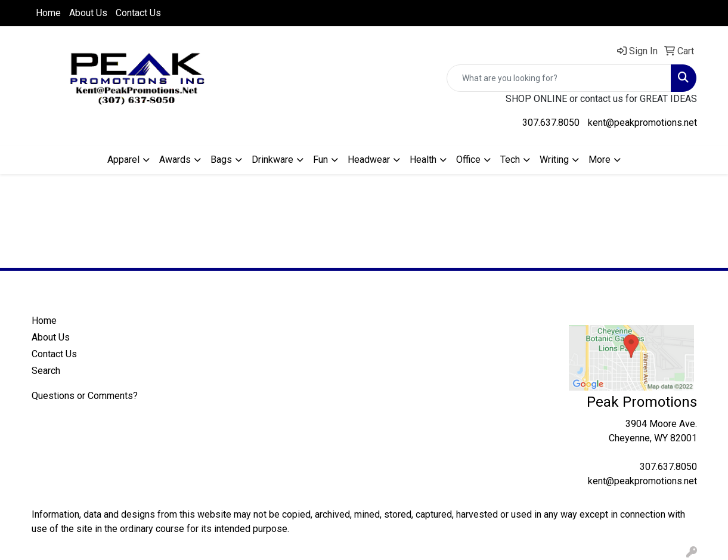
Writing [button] (554, 160)
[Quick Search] (559, 78)
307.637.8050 (551, 123)
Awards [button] (175, 160)
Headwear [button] (369, 160)
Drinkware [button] (272, 160)
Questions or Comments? (85, 396)
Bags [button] (221, 160)
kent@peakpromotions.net (642, 123)
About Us (88, 13)
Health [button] (423, 160)
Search (46, 371)
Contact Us (138, 13)
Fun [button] (320, 160)
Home (48, 13)
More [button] (600, 160)
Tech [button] (510, 160)
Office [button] (468, 160)
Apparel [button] (123, 160)
